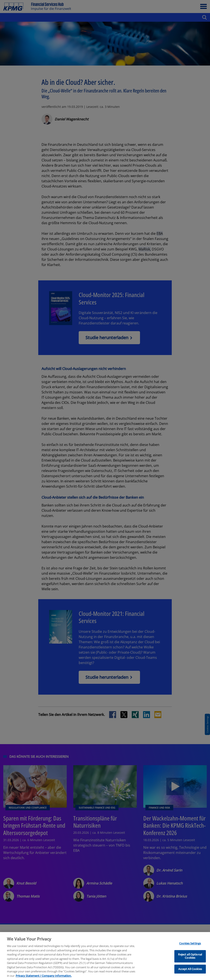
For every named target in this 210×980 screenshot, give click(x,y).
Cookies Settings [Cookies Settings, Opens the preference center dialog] (190, 965)
